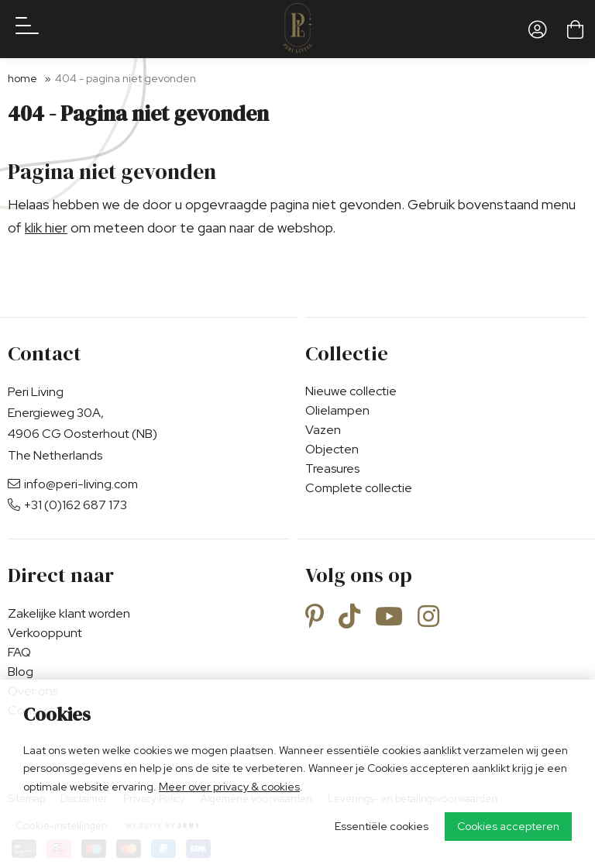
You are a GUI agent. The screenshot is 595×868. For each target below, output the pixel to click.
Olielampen (337, 410)
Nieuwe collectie (351, 391)
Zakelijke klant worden (69, 613)
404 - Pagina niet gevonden (126, 78)
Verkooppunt (45, 633)
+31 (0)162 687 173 (67, 505)
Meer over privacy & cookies (229, 787)
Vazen (323, 430)
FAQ (19, 652)
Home (22, 78)
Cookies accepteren (508, 826)
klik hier (46, 227)
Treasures (332, 468)
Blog (21, 672)
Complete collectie (359, 488)
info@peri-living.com (73, 484)
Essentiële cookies (382, 826)
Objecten (332, 449)
